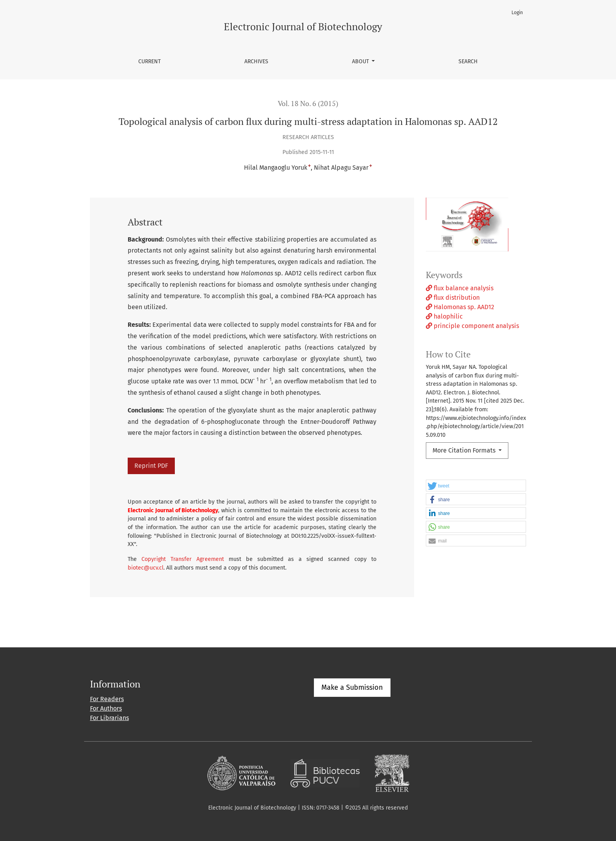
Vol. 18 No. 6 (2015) (308, 104)
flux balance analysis (460, 288)
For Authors (106, 708)
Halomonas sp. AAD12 (460, 307)
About (361, 61)
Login (517, 13)
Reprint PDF (151, 466)
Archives (256, 61)
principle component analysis (472, 326)
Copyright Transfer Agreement (183, 559)
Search (468, 61)
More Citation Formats (465, 450)
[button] (476, 486)
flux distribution (453, 298)
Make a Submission (352, 687)
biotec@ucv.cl (146, 568)
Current (149, 61)
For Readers (107, 699)
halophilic (444, 316)
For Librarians (109, 718)
